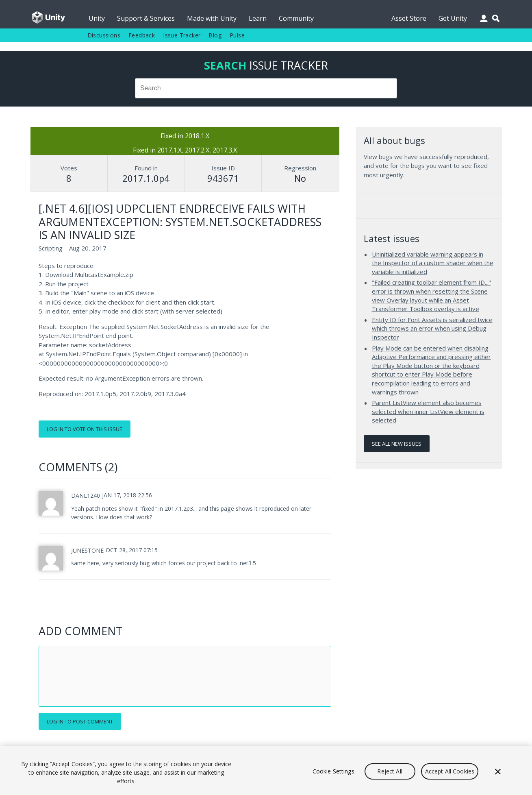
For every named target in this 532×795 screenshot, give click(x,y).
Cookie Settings (333, 771)
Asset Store (409, 18)
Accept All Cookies (450, 771)
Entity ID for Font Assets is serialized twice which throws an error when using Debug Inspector (432, 328)
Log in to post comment (80, 721)
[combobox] (266, 88)
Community (296, 18)
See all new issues (397, 444)
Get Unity (453, 18)
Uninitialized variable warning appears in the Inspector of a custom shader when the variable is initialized (433, 263)
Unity (97, 18)
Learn (258, 18)
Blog (215, 35)
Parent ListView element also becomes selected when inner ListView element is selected (428, 411)
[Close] (498, 771)
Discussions (104, 35)
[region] (266, 770)
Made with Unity (212, 18)
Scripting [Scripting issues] (51, 248)
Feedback (142, 35)
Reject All (390, 771)
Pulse (237, 35)
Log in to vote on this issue (85, 429)
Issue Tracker (182, 35)
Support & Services (146, 18)
